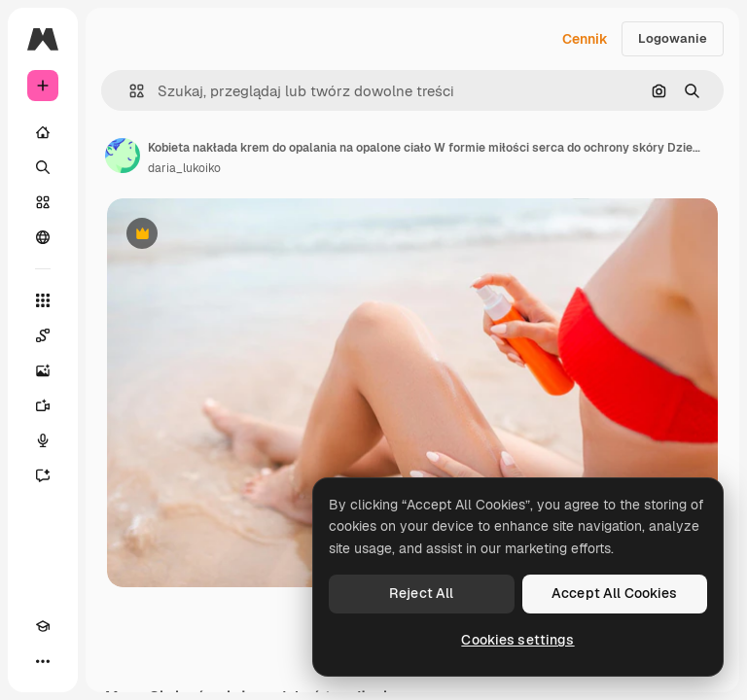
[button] (129, 91)
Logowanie (673, 38)
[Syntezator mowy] (43, 440)
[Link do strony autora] (123, 156)
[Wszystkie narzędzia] (43, 300)
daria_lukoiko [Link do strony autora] (184, 168)
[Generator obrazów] (43, 370)
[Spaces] (43, 335)
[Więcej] (43, 661)
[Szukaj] (43, 167)
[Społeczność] (43, 237)
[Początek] (43, 132)
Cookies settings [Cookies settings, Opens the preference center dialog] (517, 640)
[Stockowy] (43, 202)
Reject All (421, 593)
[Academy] (43, 626)
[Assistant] (43, 475)
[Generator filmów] (43, 405)
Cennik (585, 39)
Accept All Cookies (615, 593)
